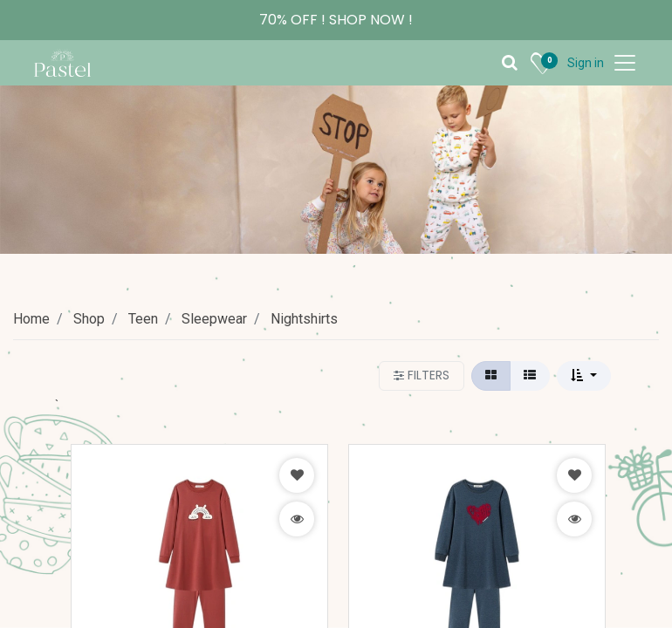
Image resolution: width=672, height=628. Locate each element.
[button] (584, 376)
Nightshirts (304, 319)
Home (31, 319)
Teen (143, 319)
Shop (89, 319)
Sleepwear (214, 319)
